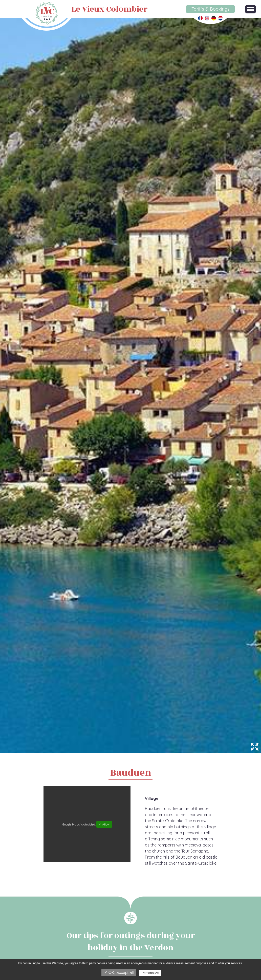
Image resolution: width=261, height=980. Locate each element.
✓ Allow (104, 824)
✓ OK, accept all (119, 973)
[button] (251, 9)
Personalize (150, 973)
